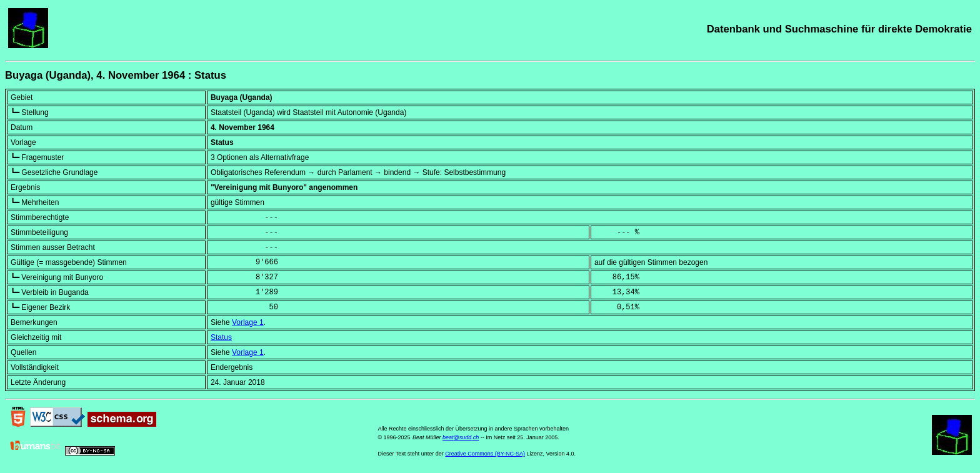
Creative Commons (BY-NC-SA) (485, 454)
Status (221, 337)
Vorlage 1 (248, 322)
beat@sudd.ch (461, 437)
